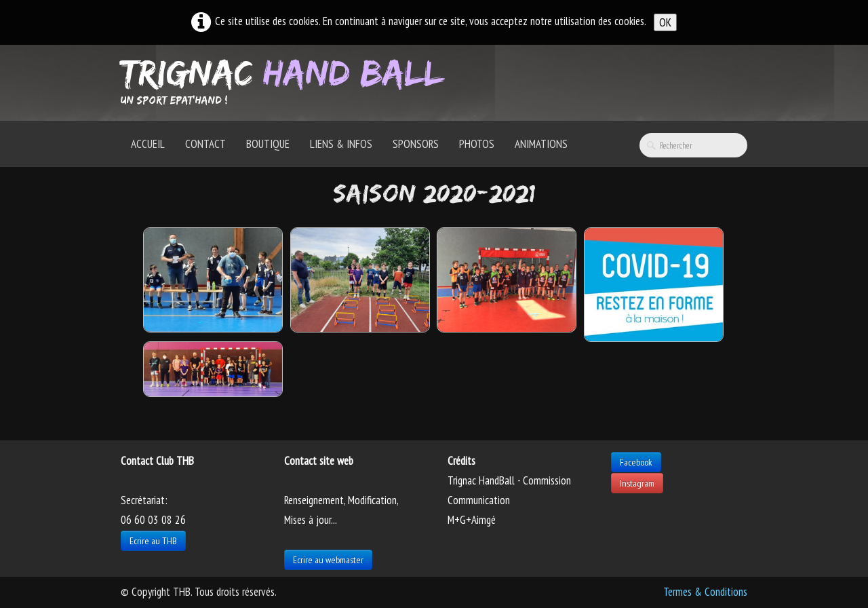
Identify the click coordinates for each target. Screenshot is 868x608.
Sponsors (416, 144)
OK (665, 22)
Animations (541, 144)
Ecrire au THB (153, 541)
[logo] (287, 81)
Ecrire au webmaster (328, 560)
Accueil (148, 144)
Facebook (636, 462)
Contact (205, 144)
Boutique (268, 144)
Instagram (637, 483)
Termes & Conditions (705, 592)
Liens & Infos (341, 144)
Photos (477, 144)
